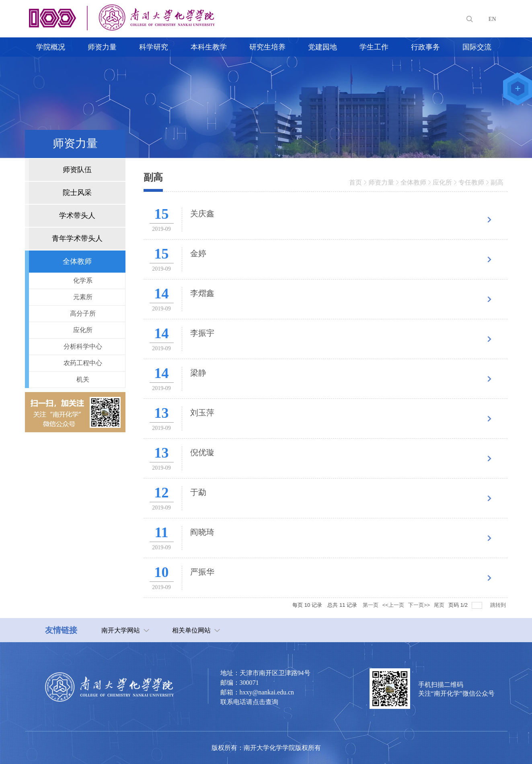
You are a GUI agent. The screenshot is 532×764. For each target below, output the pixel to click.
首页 (355, 182)
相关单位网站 (191, 630)
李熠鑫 (202, 293)
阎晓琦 (202, 532)
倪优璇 (202, 452)
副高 (497, 182)
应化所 (442, 182)
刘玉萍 (202, 413)
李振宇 (202, 333)
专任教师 (471, 182)
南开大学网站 (121, 630)
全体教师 (413, 182)
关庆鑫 (202, 214)
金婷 (198, 253)
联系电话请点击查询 (249, 702)
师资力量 (381, 182)
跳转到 (499, 605)
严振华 (202, 572)
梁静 (198, 373)
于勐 (198, 492)
